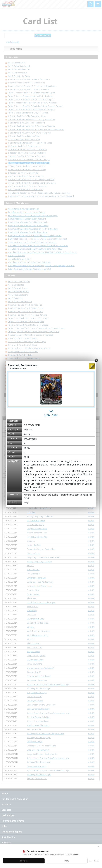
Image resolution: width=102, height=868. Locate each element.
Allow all (24, 861)
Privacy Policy (73, 854)
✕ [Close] (98, 847)
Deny (67, 861)
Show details (94, 861)
